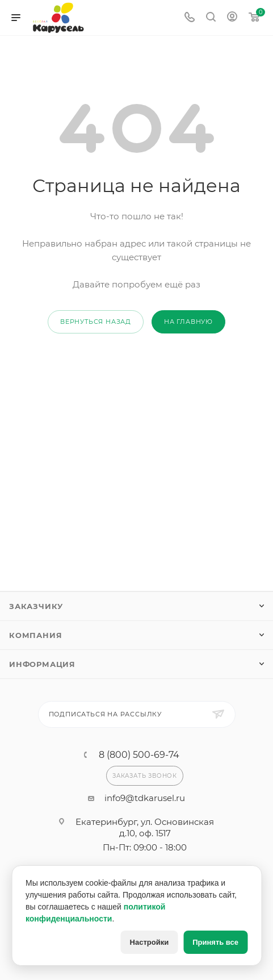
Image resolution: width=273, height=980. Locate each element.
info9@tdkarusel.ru (145, 798)
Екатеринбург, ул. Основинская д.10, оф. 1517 (145, 827)
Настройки (150, 942)
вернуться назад (96, 322)
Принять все (215, 942)
